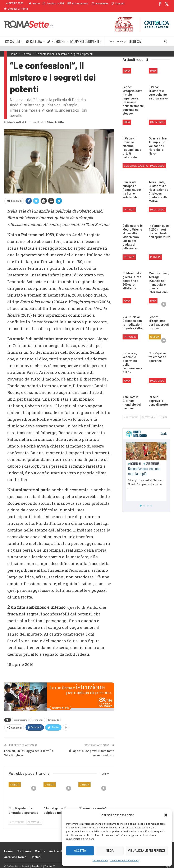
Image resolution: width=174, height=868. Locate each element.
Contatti (36, 852)
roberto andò (37, 715)
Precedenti (17, 817)
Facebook (37, 862)
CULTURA (34, 36)
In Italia (129, 205)
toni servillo (53, 715)
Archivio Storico (15, 852)
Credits (40, 846)
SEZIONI (13, 36)
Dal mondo (157, 117)
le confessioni (20, 715)
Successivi (34, 817)
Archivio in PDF (54, 3)
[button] (166, 815)
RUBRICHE (56, 36)
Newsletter (100, 3)
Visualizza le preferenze (147, 851)
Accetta (80, 851)
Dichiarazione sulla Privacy (125, 860)
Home (34, 3)
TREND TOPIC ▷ (117, 36)
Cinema (15, 780)
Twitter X (50, 862)
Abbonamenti (78, 3)
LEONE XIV (135, 36)
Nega (110, 851)
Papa (127, 66)
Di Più (116, 3)
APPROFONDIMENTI (85, 36)
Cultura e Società (136, 161)
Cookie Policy (100, 860)
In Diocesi (130, 332)
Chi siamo (24, 846)
